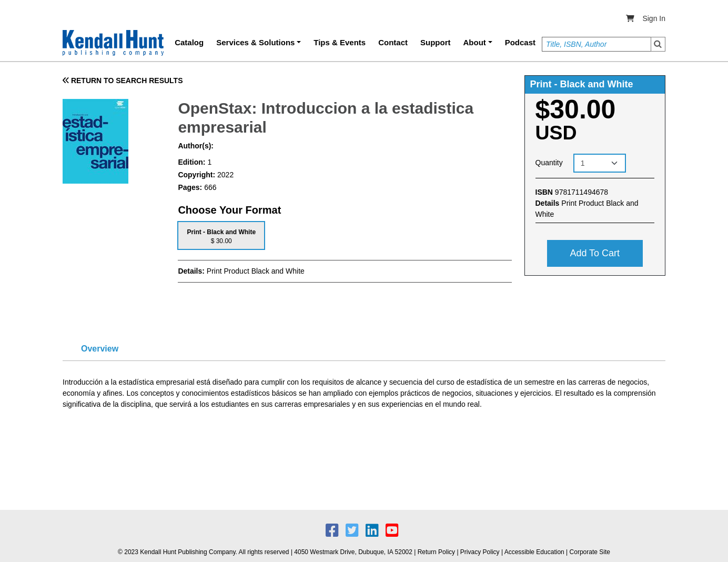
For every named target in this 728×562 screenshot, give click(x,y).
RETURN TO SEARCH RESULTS (123, 81)
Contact (393, 42)
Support (436, 42)
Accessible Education (534, 552)
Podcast (520, 42)
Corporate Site (590, 552)
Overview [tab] (100, 349)
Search (658, 44)
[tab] (221, 235)
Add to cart (595, 253)
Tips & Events (340, 42)
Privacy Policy (480, 552)
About (475, 42)
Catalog (189, 42)
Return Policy (436, 552)
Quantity (549, 163)
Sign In (654, 18)
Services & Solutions (255, 42)
